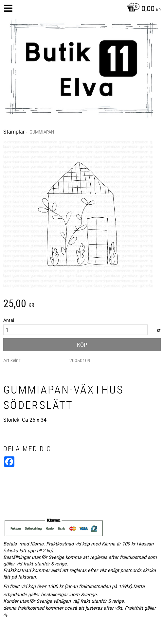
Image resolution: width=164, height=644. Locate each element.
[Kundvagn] (142, 9)
